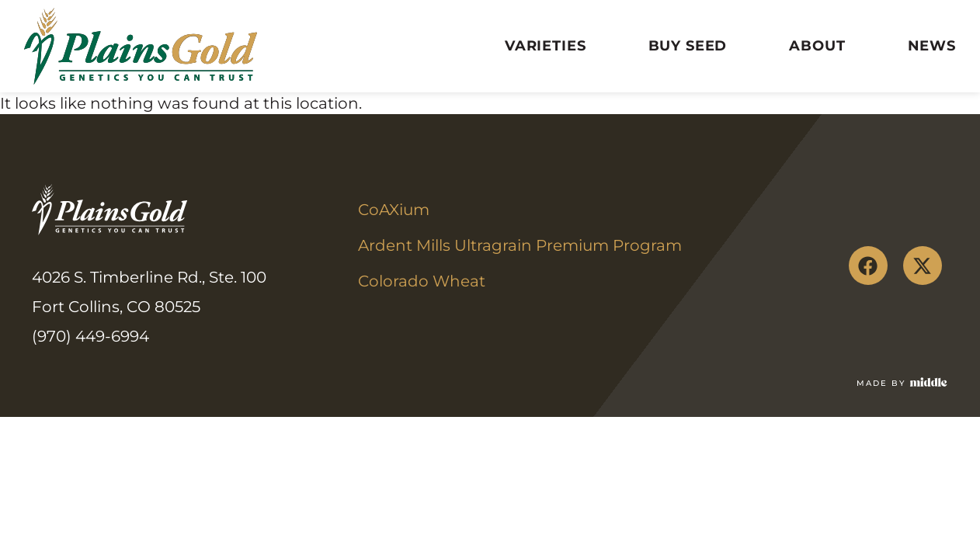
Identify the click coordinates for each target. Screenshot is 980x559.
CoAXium (394, 210)
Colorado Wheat (422, 281)
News (932, 46)
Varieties (546, 46)
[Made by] (929, 382)
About (817, 46)
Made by (881, 383)
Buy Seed (688, 46)
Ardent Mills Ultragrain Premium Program (520, 245)
